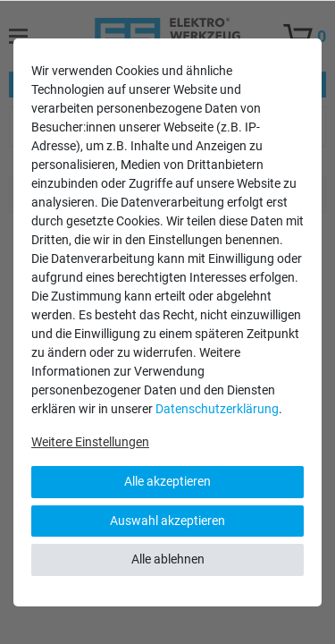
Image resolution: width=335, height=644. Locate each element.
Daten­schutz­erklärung (217, 409)
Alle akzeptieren (167, 481)
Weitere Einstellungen (90, 442)
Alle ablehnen (168, 559)
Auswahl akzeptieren (167, 521)
